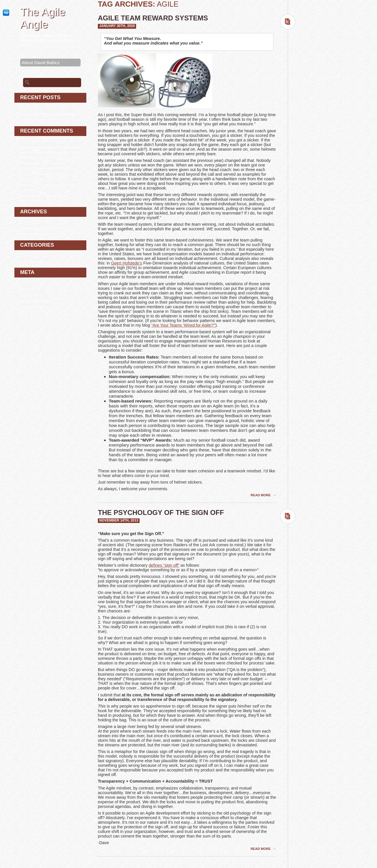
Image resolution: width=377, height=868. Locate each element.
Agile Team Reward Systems (153, 18)
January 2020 (33, 226)
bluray (26, 182)
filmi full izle (31, 161)
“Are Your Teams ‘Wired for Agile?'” (183, 325)
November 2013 (36, 232)
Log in (26, 286)
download (29, 193)
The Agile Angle (43, 18)
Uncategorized (34, 259)
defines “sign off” (164, 565)
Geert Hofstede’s (127, 263)
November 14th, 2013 (119, 520)
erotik (25, 172)
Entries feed (32, 292)
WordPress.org (35, 304)
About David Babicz (41, 63)
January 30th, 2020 (117, 26)
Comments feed (36, 298)
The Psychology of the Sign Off (161, 512)
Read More (261, 495)
